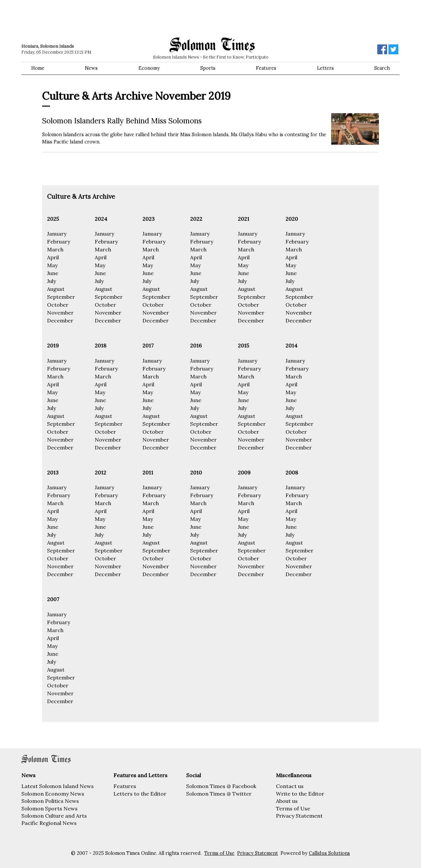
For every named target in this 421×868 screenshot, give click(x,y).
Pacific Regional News (49, 823)
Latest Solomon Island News (58, 786)
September (61, 297)
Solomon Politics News (50, 801)
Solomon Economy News (53, 794)
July (51, 281)
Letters (325, 68)
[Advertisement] (115, 18)
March (55, 249)
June (53, 273)
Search (382, 68)
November (60, 313)
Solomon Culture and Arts (54, 816)
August (56, 289)
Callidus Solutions (329, 853)
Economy (149, 68)
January (57, 234)
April (53, 257)
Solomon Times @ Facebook (221, 786)
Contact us (290, 786)
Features (266, 68)
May (52, 265)
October (58, 305)
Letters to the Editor (140, 794)
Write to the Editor (300, 794)
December (60, 320)
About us (287, 801)
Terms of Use (293, 808)
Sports (208, 68)
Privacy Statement (299, 816)
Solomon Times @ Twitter (219, 794)
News (91, 68)
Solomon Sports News (50, 808)
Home (38, 68)
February (59, 242)
